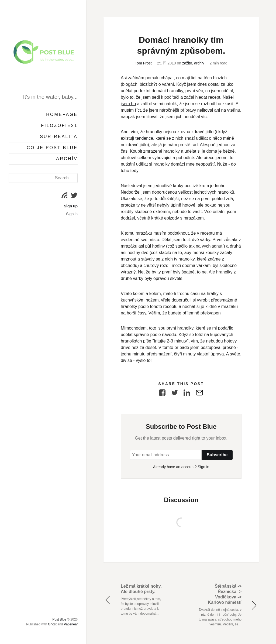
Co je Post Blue (52, 148)
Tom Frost (143, 63)
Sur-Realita (59, 137)
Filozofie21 (59, 126)
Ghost (52, 624)
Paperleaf (71, 624)
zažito (187, 63)
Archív (67, 159)
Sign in (72, 214)
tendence (144, 138)
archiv (199, 63)
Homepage (62, 114)
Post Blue (59, 619)
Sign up (71, 206)
